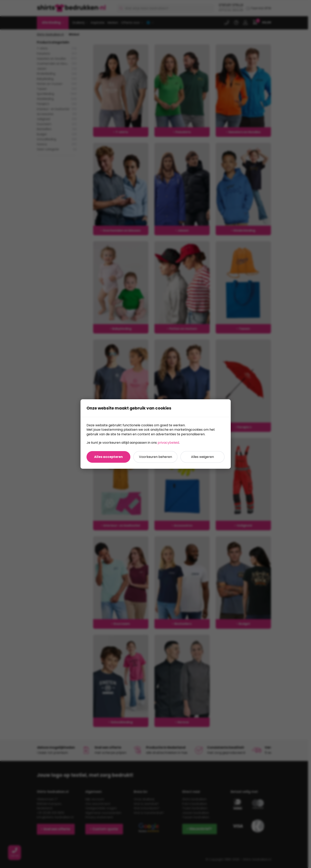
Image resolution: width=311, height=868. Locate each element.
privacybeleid (168, 443)
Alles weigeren (202, 457)
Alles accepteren (108, 457)
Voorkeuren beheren (155, 457)
